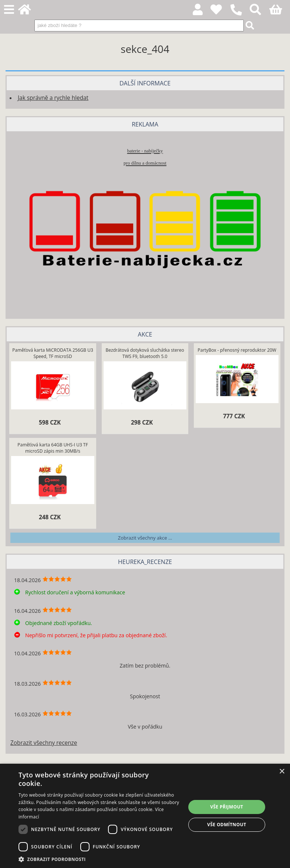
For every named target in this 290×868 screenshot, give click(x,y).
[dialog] (145, 816)
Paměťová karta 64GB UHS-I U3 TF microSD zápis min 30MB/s (53, 448)
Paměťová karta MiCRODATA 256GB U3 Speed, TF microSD (53, 353)
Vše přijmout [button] (227, 807)
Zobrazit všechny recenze (44, 743)
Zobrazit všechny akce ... (145, 538)
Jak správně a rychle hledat (53, 98)
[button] (100, 859)
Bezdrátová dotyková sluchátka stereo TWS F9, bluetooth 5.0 (145, 353)
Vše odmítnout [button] (227, 825)
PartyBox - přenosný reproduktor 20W (237, 350)
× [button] (282, 772)
